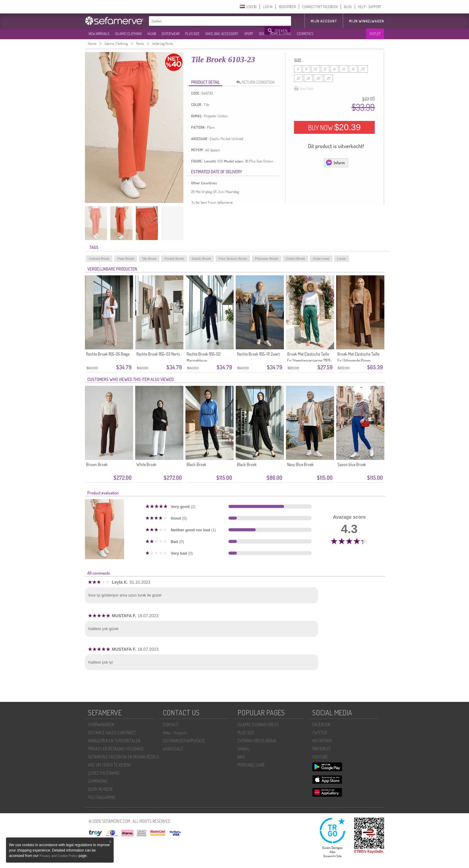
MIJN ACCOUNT (324, 21)
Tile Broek (149, 259)
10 (316, 69)
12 (325, 69)
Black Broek (197, 464)
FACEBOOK (321, 724)
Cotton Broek (296, 259)
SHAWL (243, 749)
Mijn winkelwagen (367, 21)
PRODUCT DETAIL (205, 82)
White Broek (146, 464)
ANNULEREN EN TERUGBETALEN (114, 741)
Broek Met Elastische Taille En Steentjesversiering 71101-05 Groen (310, 361)
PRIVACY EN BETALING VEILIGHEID (116, 749)
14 (334, 69)
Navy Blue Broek (300, 464)
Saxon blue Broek (352, 464)
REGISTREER (287, 7)
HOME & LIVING (280, 34)
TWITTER (320, 733)
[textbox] (207, 21)
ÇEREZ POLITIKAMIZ (104, 773)
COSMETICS (305, 34)
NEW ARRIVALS (99, 34)
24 (308, 78)
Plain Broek (126, 259)
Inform (335, 163)
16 (344, 69)
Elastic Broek (201, 259)
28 (328, 78)
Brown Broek (97, 464)
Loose (342, 259)
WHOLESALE (173, 749)
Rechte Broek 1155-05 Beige (108, 354)
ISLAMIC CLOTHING (128, 34)
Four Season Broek (233, 259)
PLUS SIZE (192, 34)
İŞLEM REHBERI (100, 789)
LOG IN (268, 7)
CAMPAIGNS (98, 781)
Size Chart (304, 89)
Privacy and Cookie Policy (58, 856)
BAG (241, 757)
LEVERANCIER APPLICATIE (184, 741)
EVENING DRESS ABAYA (257, 741)
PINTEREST (321, 749)
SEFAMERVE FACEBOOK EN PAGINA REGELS (124, 757)
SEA (261, 34)
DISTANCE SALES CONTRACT (112, 733)
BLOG (348, 7)
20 (363, 69)
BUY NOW (334, 127)
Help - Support (175, 733)
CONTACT (171, 724)
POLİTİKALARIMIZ (102, 797)
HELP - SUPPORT (370, 7)
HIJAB (152, 34)
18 (353, 69)
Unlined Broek (99, 259)
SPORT (249, 34)
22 (299, 78)
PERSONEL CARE (251, 765)
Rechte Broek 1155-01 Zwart (258, 354)
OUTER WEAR (170, 34)
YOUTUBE (320, 757)
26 (318, 78)
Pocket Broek (174, 259)
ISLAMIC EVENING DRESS (258, 724)
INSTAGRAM (322, 741)
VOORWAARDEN (101, 724)
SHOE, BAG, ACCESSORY (222, 34)
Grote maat (321, 259)
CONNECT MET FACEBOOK (320, 7)
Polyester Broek (267, 259)
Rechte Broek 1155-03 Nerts (158, 354)
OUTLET (375, 34)
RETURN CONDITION (257, 82)
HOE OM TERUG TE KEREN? (109, 765)
